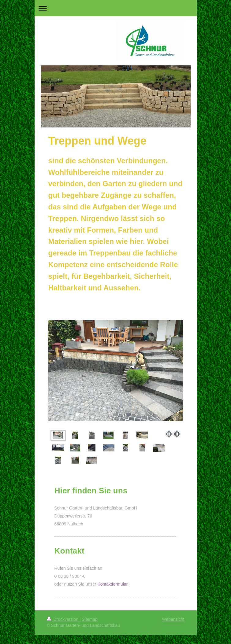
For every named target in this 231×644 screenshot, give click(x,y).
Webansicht (173, 619)
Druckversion (63, 619)
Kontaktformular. (113, 584)
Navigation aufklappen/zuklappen (116, 8)
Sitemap (90, 619)
